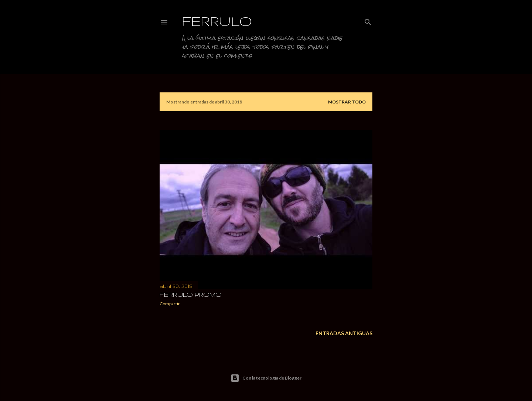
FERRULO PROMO (191, 294)
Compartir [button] (170, 304)
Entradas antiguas (344, 333)
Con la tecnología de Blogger (266, 378)
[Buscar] (368, 21)
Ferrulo (217, 21)
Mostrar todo (347, 102)
